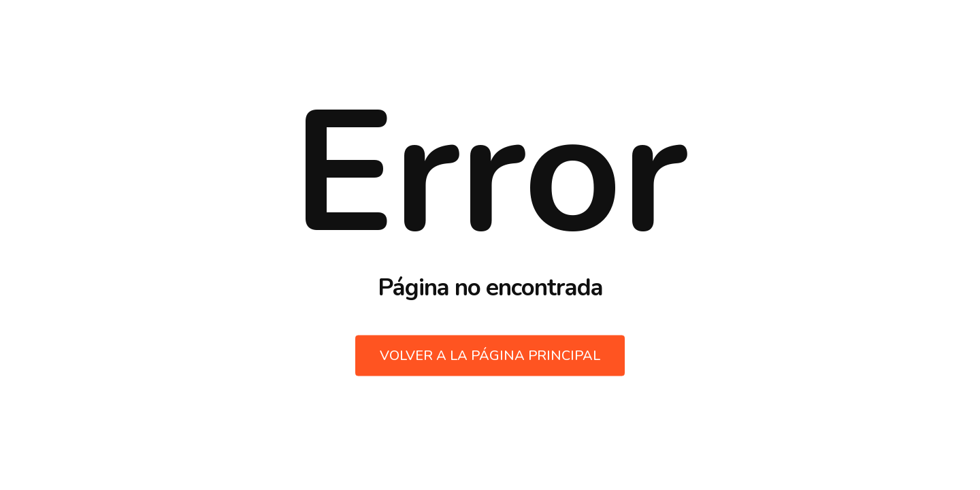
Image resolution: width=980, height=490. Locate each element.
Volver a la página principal (490, 356)
